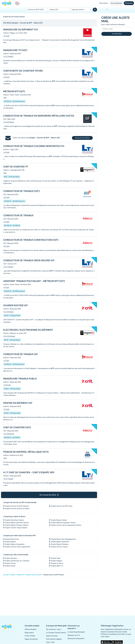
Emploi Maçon (10, 542)
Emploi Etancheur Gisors (14, 520)
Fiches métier (30, 636)
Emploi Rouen (10, 566)
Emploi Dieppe (56, 561)
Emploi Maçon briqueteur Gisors (63, 523)
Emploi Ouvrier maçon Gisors (16, 528)
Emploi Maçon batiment (60, 542)
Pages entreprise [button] (31, 639)
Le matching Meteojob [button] (76, 632)
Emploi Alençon (11, 558)
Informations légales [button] (54, 639)
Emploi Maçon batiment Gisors (17, 523)
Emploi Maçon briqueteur (15, 544)
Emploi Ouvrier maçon (59, 547)
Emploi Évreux (10, 563)
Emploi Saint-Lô (57, 566)
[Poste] (37, 10)
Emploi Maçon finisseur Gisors (17, 525)
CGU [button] (48, 642)
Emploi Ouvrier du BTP (34, 575)
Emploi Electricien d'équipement (63, 539)
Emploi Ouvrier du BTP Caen (62, 506)
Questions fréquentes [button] (76, 638)
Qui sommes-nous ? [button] (54, 629)
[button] (7, 627)
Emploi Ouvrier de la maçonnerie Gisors (66, 525)
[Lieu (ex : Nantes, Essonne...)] (59, 10)
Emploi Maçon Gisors (59, 520)
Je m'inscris (117, 34)
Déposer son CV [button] (74, 635)
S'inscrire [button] (129, 3)
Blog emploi (29, 633)
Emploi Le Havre (57, 563)
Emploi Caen (56, 558)
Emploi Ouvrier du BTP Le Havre (17, 509)
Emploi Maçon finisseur (60, 544)
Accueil (6, 575)
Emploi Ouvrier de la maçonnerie (18, 547)
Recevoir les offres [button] (82, 138)
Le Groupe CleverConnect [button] (56, 633)
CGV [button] (53, 642)
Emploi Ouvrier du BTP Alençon (17, 506)
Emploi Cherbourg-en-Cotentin (17, 561)
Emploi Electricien (12, 539)
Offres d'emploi (31, 629)
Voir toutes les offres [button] (49, 495)
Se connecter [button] (116, 3)
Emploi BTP (20, 575)
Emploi (13, 575)
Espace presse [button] (52, 636)
